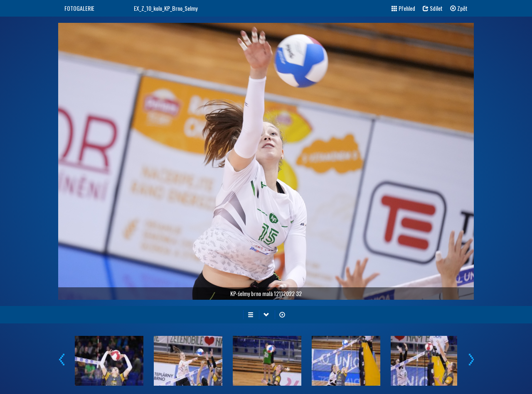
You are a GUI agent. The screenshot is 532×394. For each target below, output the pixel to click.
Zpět (459, 8)
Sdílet (433, 8)
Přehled (403, 8)
